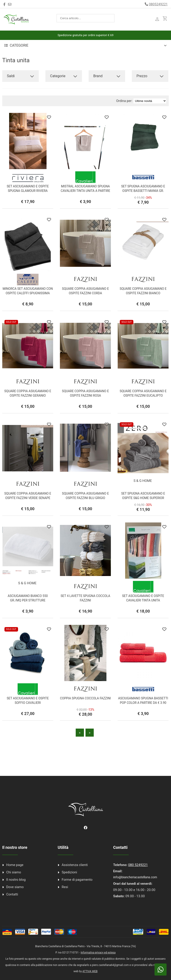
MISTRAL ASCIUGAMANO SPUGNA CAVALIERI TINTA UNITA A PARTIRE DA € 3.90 (85, 191)
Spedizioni (69, 872)
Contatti (12, 894)
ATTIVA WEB (90, 971)
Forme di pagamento (77, 880)
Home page (15, 865)
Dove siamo (15, 887)
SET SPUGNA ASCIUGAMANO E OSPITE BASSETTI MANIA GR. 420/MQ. (143, 191)
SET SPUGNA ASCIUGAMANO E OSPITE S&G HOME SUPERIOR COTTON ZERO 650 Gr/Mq (143, 498)
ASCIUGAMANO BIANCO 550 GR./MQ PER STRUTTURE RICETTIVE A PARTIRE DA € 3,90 (28, 600)
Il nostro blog (16, 880)
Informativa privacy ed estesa (98, 953)
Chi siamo (14, 872)
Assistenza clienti (75, 865)
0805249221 (158, 4)
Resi (65, 887)
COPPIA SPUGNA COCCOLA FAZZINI (85, 698)
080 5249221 (138, 865)
